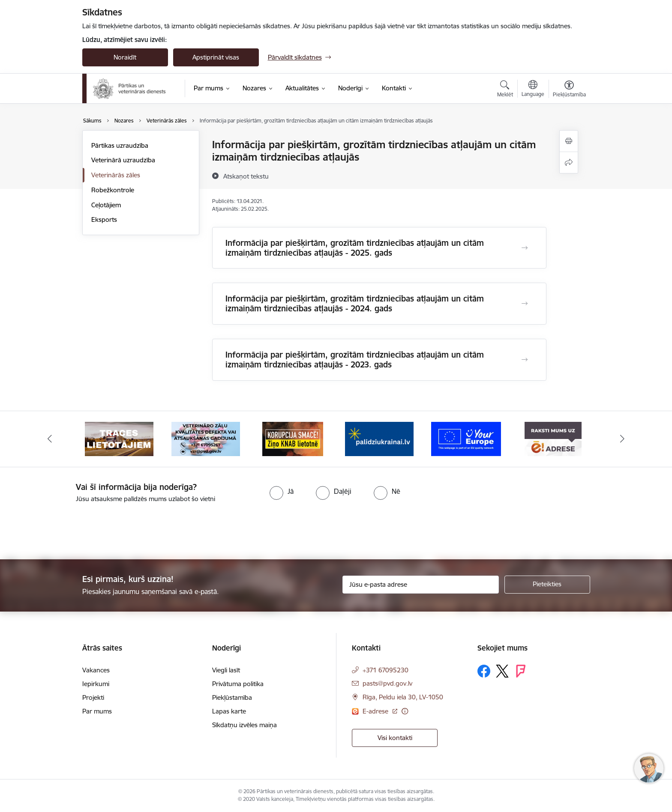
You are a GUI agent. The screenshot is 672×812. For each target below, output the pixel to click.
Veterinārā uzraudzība (123, 160)
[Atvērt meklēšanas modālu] (505, 90)
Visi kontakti (395, 738)
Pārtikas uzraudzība (120, 145)
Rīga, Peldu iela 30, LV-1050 (403, 697)
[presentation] (72, 528)
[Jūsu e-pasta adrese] (421, 585)
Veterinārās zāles (116, 175)
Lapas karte (229, 711)
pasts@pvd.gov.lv (387, 683)
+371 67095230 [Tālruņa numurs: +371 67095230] (385, 670)
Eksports (104, 219)
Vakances (96, 670)
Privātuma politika (238, 684)
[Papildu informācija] (405, 711)
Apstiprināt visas (216, 57)
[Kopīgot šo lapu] (569, 163)
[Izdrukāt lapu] (569, 141)
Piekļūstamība (232, 697)
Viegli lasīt (226, 670)
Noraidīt (125, 57)
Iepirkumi (96, 684)
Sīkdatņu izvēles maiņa (244, 725)
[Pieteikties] (547, 585)
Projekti (93, 697)
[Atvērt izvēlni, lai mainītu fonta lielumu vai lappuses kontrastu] (569, 90)
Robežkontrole (113, 190)
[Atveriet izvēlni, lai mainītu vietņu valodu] (533, 90)
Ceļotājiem (106, 205)
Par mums (97, 711)
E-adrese (376, 711)
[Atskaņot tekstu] (246, 176)
